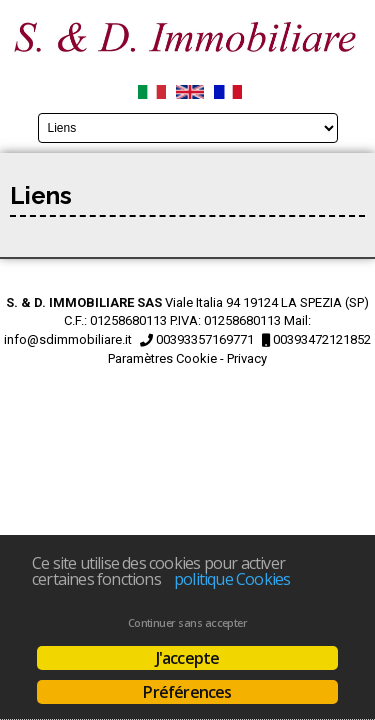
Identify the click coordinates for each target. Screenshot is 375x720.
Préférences (187, 692)
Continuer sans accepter (188, 623)
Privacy (247, 358)
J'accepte (188, 658)
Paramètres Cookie (162, 358)
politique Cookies (232, 579)
